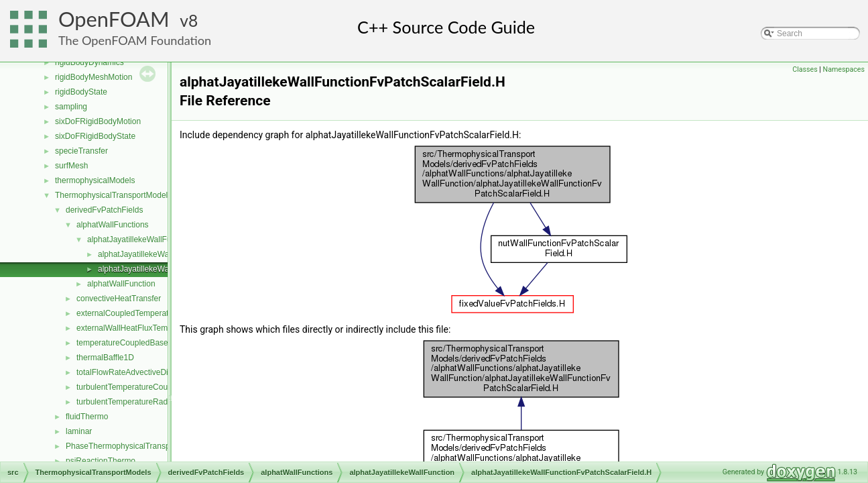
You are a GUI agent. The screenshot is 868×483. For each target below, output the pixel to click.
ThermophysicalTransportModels (113, 195)
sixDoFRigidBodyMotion (98, 121)
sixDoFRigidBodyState (95, 136)
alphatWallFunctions (113, 225)
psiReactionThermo (101, 461)
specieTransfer (81, 151)
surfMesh (71, 166)
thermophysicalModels (95, 180)
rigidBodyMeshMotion (94, 77)
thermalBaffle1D (105, 358)
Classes (805, 69)
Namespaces (844, 69)
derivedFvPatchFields (104, 210)
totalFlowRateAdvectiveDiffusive (134, 372)
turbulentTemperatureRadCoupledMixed (148, 402)
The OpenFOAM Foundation (135, 40)
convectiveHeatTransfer (119, 299)
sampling (71, 107)
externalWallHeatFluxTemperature (137, 328)
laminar (79, 431)
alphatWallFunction (121, 284)
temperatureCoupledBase (122, 343)
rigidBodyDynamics (89, 62)
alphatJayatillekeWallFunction (140, 239)
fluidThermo (87, 417)
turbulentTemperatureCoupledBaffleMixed (150, 387)
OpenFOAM (114, 19)
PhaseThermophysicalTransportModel (133, 446)
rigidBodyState (81, 92)
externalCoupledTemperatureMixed (139, 313)
